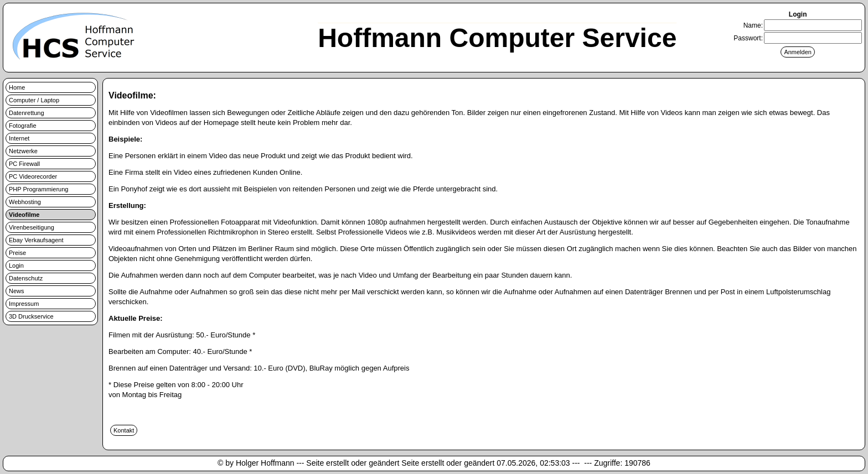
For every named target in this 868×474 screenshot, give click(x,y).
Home (17, 87)
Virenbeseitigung (32, 227)
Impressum (24, 304)
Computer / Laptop (34, 100)
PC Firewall (24, 164)
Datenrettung (27, 113)
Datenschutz (26, 278)
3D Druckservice (31, 316)
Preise (17, 253)
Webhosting (25, 202)
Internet (19, 138)
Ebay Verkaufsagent (36, 240)
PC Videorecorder (33, 176)
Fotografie (23, 126)
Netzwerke (23, 151)
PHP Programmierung (38, 189)
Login (16, 265)
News (17, 291)
